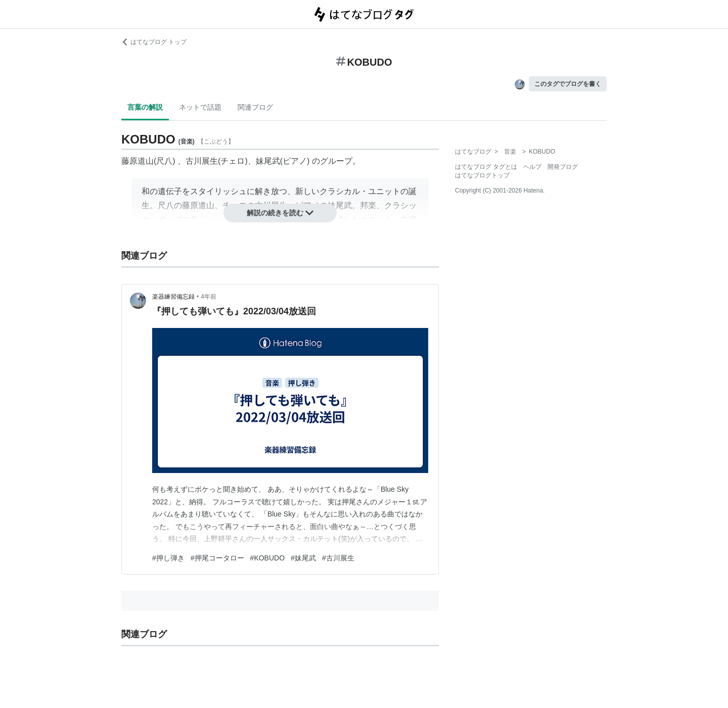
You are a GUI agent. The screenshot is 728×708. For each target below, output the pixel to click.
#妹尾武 (303, 558)
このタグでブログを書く (568, 84)
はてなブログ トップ (154, 42)
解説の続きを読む (280, 213)
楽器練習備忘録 (173, 297)
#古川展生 (338, 558)
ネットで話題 (200, 107)
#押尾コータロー (217, 558)
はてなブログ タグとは (486, 167)
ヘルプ (532, 167)
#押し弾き (168, 558)
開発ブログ (563, 167)
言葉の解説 (145, 107)
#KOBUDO (267, 558)
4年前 (209, 297)
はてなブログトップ (482, 175)
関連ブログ (255, 107)
